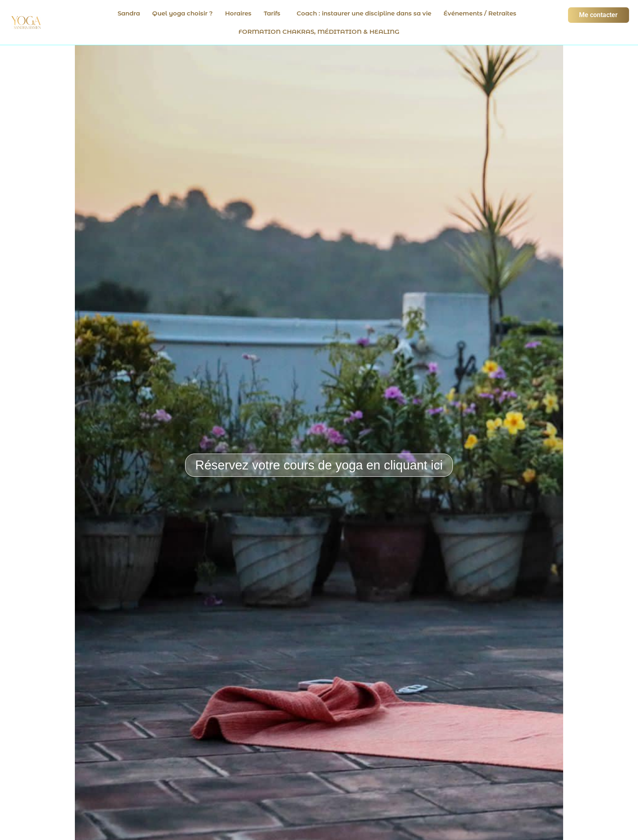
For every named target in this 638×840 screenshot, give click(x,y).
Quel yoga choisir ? (182, 13)
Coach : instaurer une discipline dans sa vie (364, 13)
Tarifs (272, 13)
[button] (274, 13)
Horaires (238, 13)
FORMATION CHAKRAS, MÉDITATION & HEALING (319, 32)
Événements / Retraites (480, 13)
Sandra (129, 13)
